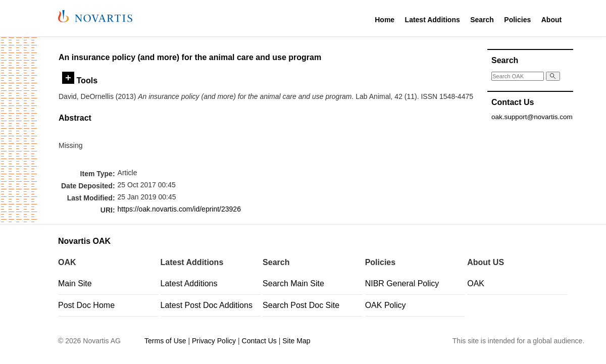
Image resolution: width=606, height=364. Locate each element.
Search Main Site (293, 283)
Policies (517, 20)
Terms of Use (165, 341)
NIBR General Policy (402, 283)
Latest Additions (433, 20)
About (551, 20)
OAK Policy (386, 305)
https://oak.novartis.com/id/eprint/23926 (179, 209)
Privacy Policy (214, 341)
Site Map (296, 341)
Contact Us (259, 341)
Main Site (75, 283)
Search (482, 20)
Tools (80, 80)
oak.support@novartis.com (532, 117)
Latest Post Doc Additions (207, 305)
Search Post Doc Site (301, 305)
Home (385, 20)
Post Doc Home (86, 305)
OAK (476, 283)
